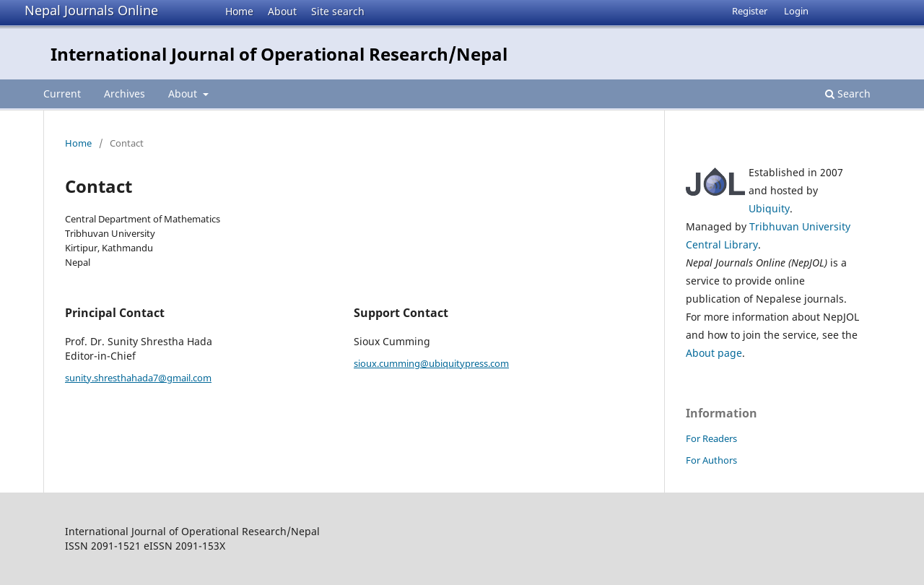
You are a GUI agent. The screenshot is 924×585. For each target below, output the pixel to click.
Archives (125, 94)
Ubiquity (769, 208)
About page (714, 353)
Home (239, 11)
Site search (338, 11)
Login (796, 11)
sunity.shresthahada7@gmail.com (138, 378)
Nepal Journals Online (91, 10)
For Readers (711, 438)
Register (750, 11)
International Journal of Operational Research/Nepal (279, 54)
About (282, 11)
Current (62, 94)
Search (848, 94)
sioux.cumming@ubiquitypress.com (431, 363)
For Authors (711, 460)
